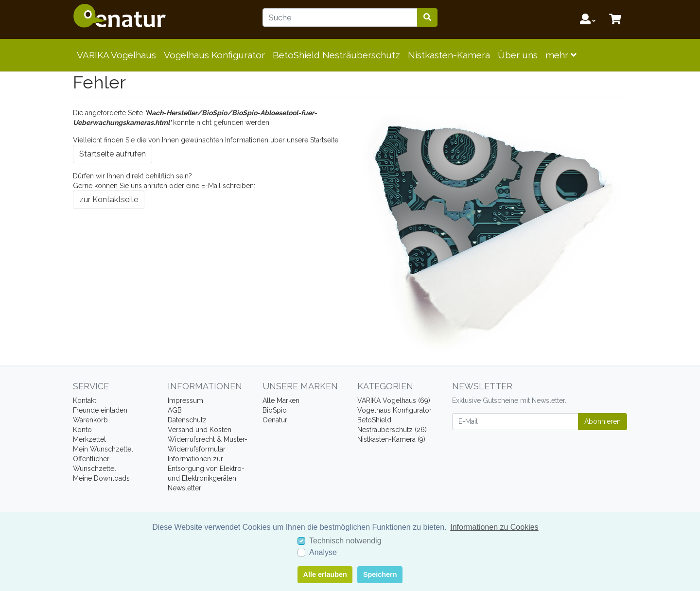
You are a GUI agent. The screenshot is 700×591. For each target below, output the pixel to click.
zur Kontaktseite (109, 200)
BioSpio (275, 410)
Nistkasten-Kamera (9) (391, 439)
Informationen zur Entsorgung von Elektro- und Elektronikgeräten (206, 469)
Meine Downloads (101, 478)
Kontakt (85, 400)
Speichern (380, 574)
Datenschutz (187, 420)
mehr (561, 55)
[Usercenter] (588, 19)
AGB (175, 410)
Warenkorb (90, 420)
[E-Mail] (515, 422)
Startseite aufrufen (113, 154)
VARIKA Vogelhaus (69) (394, 400)
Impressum (185, 400)
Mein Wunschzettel (103, 449)
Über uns (518, 55)
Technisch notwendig (345, 541)
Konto (82, 430)
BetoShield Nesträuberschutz (336, 55)
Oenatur (275, 420)
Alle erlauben (325, 574)
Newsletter (184, 488)
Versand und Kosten (200, 430)
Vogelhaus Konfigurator (214, 55)
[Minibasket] (615, 19)
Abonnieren (603, 421)
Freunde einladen (100, 410)
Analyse (323, 552)
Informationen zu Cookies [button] (494, 527)
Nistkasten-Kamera (449, 55)
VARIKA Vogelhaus (116, 55)
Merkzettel (89, 439)
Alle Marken (281, 400)
